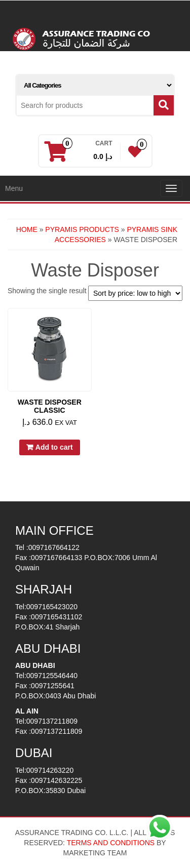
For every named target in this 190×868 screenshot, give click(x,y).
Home (27, 229)
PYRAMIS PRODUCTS (82, 229)
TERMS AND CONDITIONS (111, 843)
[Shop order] (135, 293)
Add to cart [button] (54, 447)
